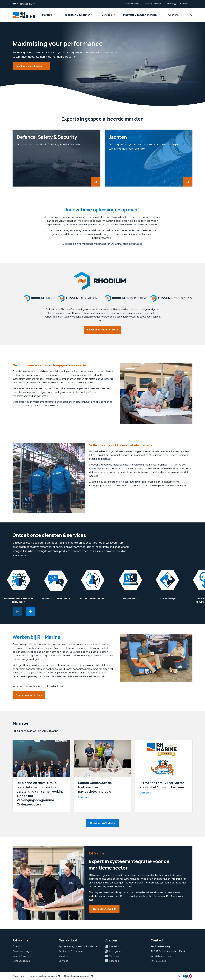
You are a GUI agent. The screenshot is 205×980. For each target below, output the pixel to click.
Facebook (115, 961)
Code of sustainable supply (79, 976)
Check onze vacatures (29, 695)
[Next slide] (30, 611)
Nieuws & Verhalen (153, 4)
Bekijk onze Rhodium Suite (102, 330)
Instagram (115, 951)
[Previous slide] (17, 611)
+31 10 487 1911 (158, 961)
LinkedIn (114, 946)
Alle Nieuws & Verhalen (102, 823)
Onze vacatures (21, 961)
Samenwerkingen (22, 951)
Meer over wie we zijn (104, 909)
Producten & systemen (71, 951)
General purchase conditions (45, 976)
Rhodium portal (132, 4)
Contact (184, 4)
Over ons (18, 946)
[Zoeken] (190, 15)
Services (63, 961)
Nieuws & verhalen (23, 956)
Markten (63, 956)
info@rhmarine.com (162, 956)
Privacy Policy (19, 976)
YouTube (114, 956)
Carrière (171, 4)
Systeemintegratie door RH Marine (78, 946)
